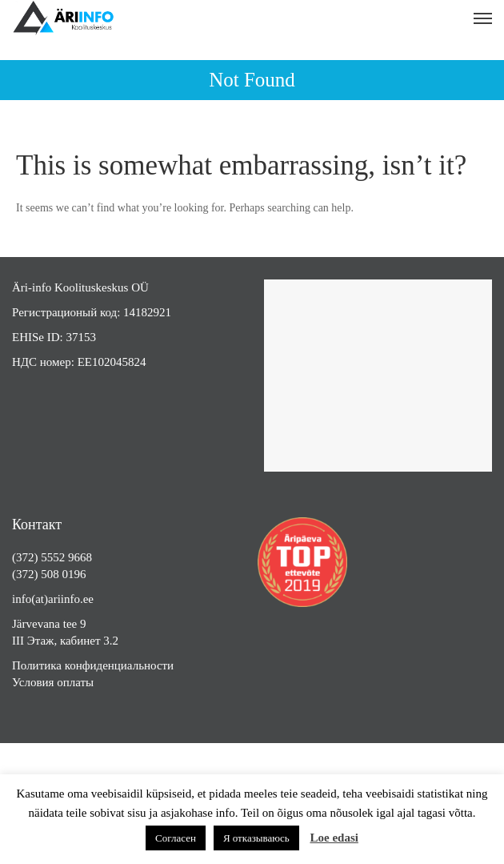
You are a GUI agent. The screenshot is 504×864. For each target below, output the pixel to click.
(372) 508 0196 (49, 574)
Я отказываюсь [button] (256, 838)
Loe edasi (334, 838)
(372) (26, 557)
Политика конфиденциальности (93, 665)
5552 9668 (66, 557)
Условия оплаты (53, 682)
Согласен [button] (176, 838)
